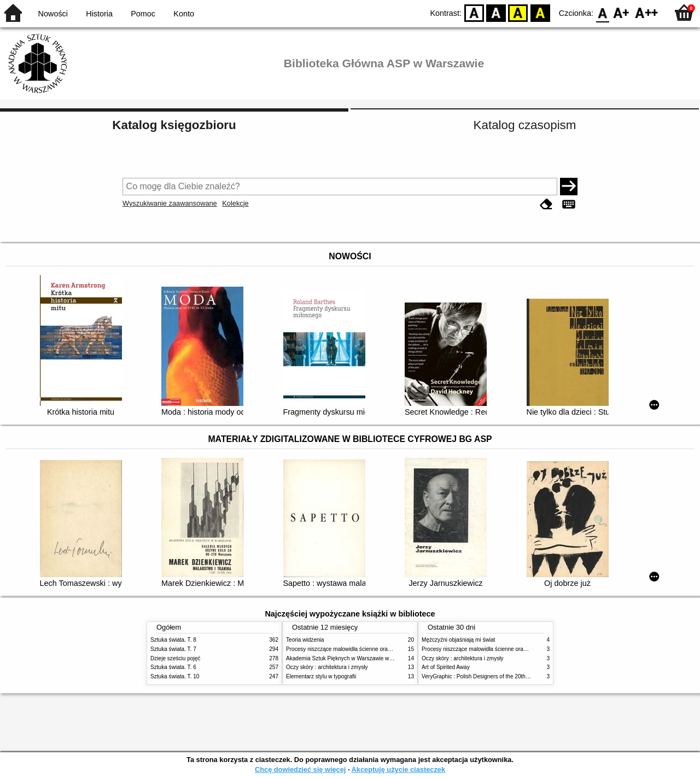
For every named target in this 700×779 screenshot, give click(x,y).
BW (496, 12)
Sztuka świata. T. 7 (173, 649)
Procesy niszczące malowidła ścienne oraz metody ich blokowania (367, 649)
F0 (602, 12)
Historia (99, 14)
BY (540, 12)
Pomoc (143, 14)
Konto (184, 14)
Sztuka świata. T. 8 (173, 640)
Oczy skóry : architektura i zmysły (327, 667)
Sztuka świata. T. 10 (175, 676)
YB (518, 12)
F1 (622, 12)
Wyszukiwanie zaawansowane (170, 203)
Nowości (53, 14)
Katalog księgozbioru (174, 125)
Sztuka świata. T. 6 (173, 667)
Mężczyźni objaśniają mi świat (458, 640)
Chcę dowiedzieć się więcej (300, 769)
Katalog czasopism (525, 125)
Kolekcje (235, 203)
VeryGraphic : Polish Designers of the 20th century (483, 676)
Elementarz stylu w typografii (321, 676)
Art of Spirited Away (446, 667)
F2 (647, 12)
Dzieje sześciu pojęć (175, 658)
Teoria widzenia (305, 640)
